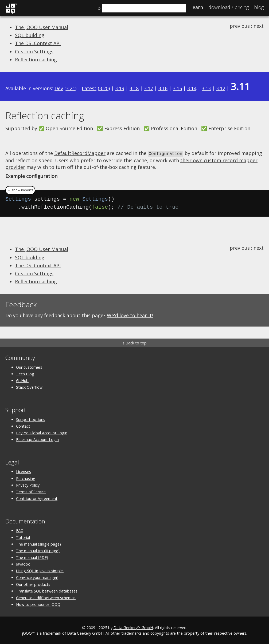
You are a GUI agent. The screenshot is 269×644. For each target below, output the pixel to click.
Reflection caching (36, 59)
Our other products (33, 584)
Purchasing (26, 478)
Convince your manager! (37, 577)
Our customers (29, 367)
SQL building (30, 35)
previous (240, 26)
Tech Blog (25, 373)
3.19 (120, 88)
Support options (31, 419)
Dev (59, 88)
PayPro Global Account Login (42, 432)
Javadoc (23, 564)
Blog (259, 7)
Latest (89, 88)
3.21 (71, 88)
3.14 (192, 88)
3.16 (163, 88)
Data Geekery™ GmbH (133, 627)
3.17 (149, 88)
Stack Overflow (29, 387)
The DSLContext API (38, 43)
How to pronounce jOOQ (38, 604)
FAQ (20, 530)
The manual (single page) (38, 544)
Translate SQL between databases (47, 591)
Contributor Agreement (37, 498)
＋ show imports (20, 190)
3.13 (206, 88)
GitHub (22, 380)
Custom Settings (34, 51)
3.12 (221, 88)
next (259, 26)
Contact (23, 426)
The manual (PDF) (32, 557)
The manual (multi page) (38, 550)
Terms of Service (31, 491)
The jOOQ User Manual (42, 27)
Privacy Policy (28, 485)
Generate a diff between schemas (46, 597)
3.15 (177, 88)
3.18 (134, 88)
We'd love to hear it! (130, 315)
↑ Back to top (134, 343)
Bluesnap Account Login (37, 439)
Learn (197, 7)
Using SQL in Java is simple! (40, 571)
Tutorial (23, 537)
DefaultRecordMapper (80, 153)
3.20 (104, 88)
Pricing (229, 7)
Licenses (24, 471)
